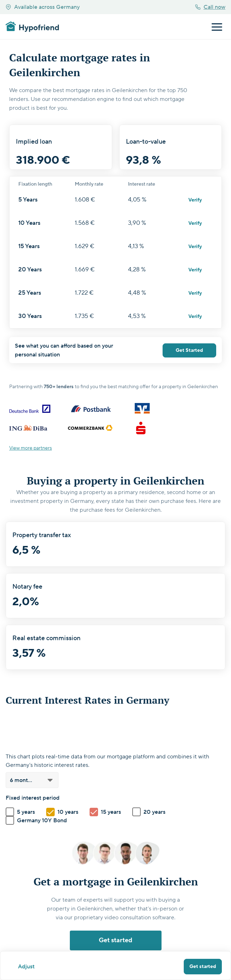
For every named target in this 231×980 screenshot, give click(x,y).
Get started (203, 967)
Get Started (189, 350)
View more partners (31, 448)
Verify (195, 200)
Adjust (26, 967)
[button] (32, 780)
